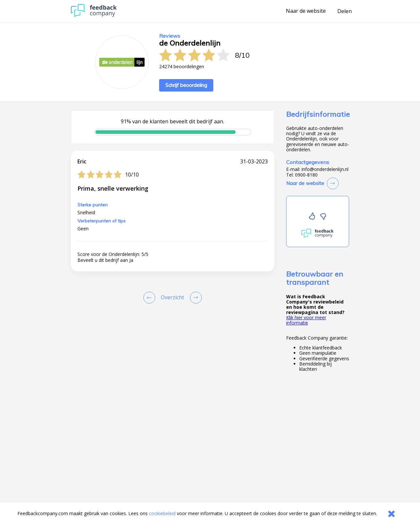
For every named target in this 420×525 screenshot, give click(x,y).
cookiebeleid (162, 513)
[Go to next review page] (195, 298)
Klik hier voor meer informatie (306, 320)
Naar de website (306, 11)
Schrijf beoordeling (186, 85)
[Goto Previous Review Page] (151, 298)
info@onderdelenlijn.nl (325, 169)
